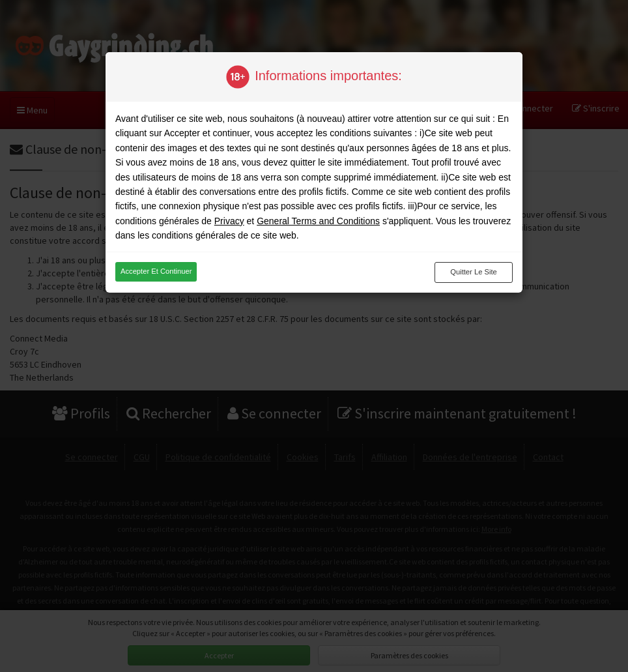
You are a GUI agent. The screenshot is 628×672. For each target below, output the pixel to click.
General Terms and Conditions (318, 221)
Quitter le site (474, 272)
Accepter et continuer (156, 271)
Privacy (229, 221)
